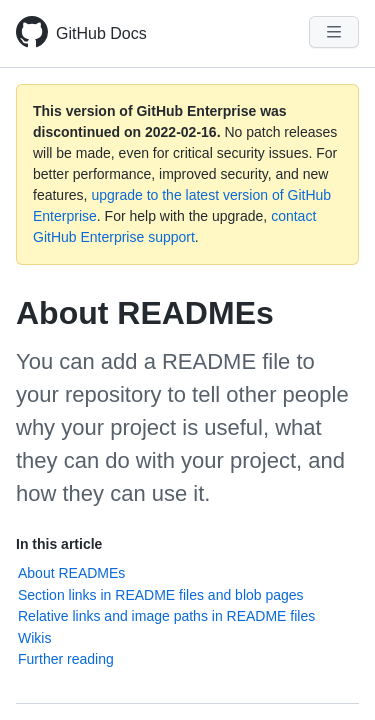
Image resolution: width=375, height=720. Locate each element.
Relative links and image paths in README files (166, 616)
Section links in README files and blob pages (161, 595)
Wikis (34, 638)
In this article (59, 544)
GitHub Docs (101, 33)
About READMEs (71, 573)
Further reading (66, 659)
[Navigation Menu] (334, 32)
